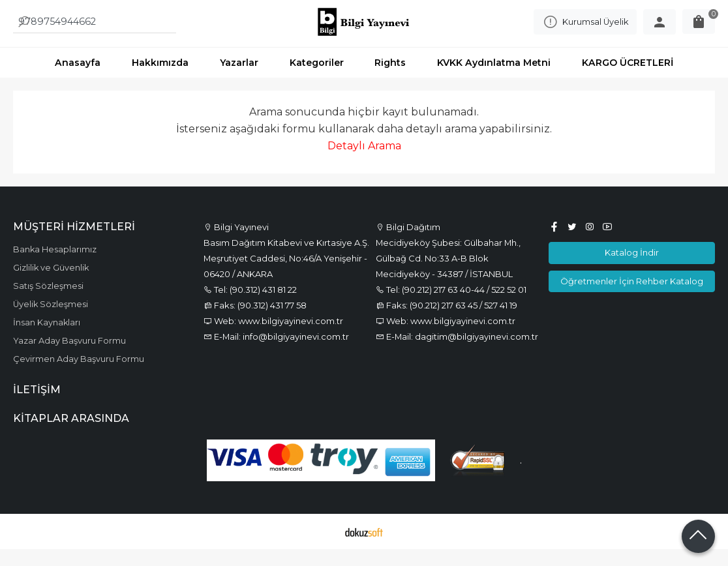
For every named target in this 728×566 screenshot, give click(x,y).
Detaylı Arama (364, 162)
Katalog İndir (632, 269)
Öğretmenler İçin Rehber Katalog (632, 297)
